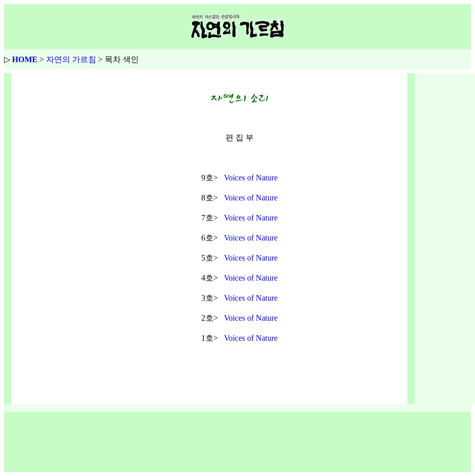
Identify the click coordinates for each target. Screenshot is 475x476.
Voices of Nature (251, 178)
